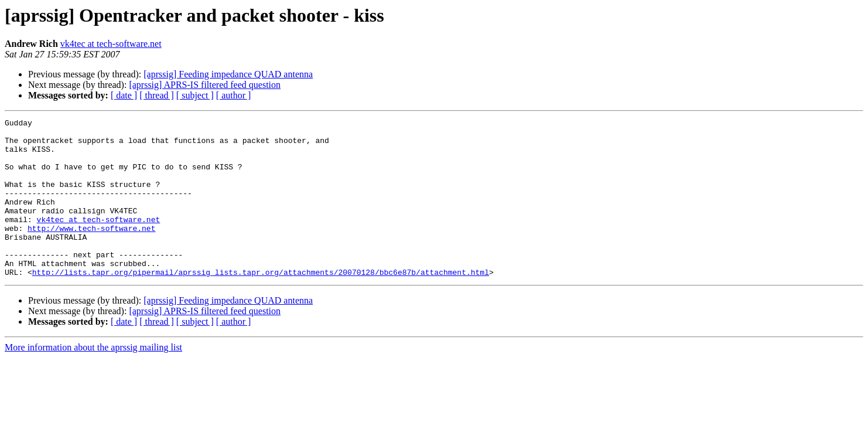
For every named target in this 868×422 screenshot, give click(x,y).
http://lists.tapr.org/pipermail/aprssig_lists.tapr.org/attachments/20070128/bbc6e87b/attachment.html (261, 304)
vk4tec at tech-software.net (111, 44)
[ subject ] (195, 95)
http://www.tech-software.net (91, 251)
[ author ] (234, 95)
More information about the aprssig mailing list (93, 379)
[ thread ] (157, 95)
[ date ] (124, 95)
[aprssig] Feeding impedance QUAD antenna (228, 74)
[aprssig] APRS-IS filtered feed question (205, 85)
